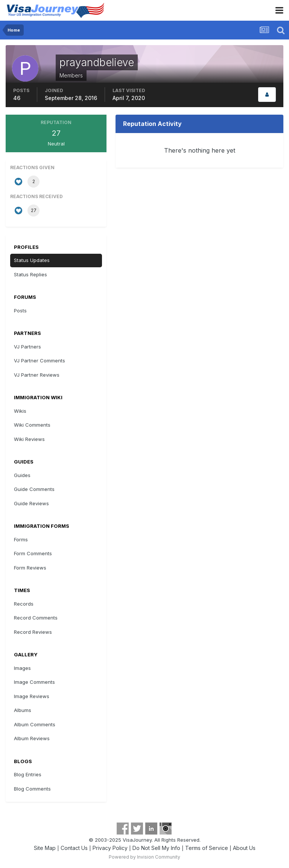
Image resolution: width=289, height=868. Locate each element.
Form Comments (33, 553)
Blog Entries (28, 774)
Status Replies (30, 274)
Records (24, 604)
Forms (21, 539)
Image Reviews (32, 696)
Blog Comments (32, 789)
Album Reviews (32, 738)
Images (22, 668)
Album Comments (35, 724)
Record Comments (36, 618)
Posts (20, 311)
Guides (22, 475)
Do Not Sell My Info (156, 848)
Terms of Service (207, 848)
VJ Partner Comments (40, 361)
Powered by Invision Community (144, 857)
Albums (23, 710)
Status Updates (32, 260)
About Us (244, 848)
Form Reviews (30, 568)
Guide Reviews (31, 503)
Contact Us (74, 848)
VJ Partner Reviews (37, 375)
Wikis (20, 411)
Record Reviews (33, 632)
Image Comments (34, 682)
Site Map (45, 848)
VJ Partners (27, 347)
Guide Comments (34, 489)
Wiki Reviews (29, 439)
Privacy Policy (110, 848)
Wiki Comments (32, 425)
